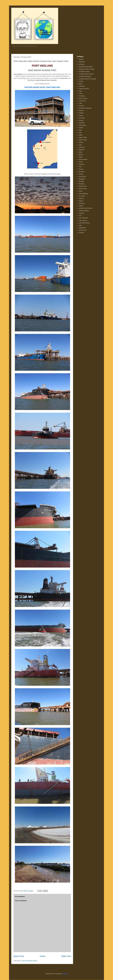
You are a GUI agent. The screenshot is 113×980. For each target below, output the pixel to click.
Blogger (65, 974)
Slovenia (81, 184)
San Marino (82, 176)
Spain (81, 191)
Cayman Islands (84, 89)
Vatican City (82, 230)
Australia (81, 64)
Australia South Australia (87, 69)
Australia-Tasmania (85, 76)
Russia (81, 174)
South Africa (83, 186)
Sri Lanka (82, 196)
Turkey (81, 206)
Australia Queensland (86, 67)
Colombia (82, 96)
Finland (81, 113)
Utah (80, 225)
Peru (80, 167)
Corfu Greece (83, 98)
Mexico (81, 154)
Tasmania (82, 203)
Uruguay (81, 213)
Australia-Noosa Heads (86, 74)
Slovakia (81, 181)
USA (80, 215)
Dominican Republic (85, 108)
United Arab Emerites (85, 208)
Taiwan (81, 201)
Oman (81, 162)
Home (43, 956)
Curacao (81, 106)
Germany (82, 118)
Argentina (82, 62)
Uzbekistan (82, 228)
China (81, 94)
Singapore (82, 179)
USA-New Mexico (84, 223)
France (81, 115)
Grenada (81, 123)
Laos (80, 145)
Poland (81, 169)
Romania (82, 172)
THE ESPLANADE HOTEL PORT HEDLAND (42, 87)
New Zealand (83, 159)
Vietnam (81, 233)
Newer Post (19, 956)
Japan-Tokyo (83, 140)
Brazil (81, 84)
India (80, 130)
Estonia (81, 111)
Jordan (81, 142)
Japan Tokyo (83, 137)
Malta (80, 152)
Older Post (66, 956)
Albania (81, 59)
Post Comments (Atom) (30, 961)
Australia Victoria (84, 72)
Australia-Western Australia (87, 79)
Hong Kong (82, 125)
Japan (81, 135)
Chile (80, 91)
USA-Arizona (83, 220)
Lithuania (82, 147)
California (82, 86)
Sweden (81, 198)
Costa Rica (82, 101)
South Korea (83, 189)
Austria (81, 81)
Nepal (81, 157)
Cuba (80, 103)
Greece (81, 120)
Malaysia (81, 150)
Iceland (81, 128)
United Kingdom (84, 211)
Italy (80, 132)
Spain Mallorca (83, 194)
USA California (83, 218)
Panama (81, 164)
